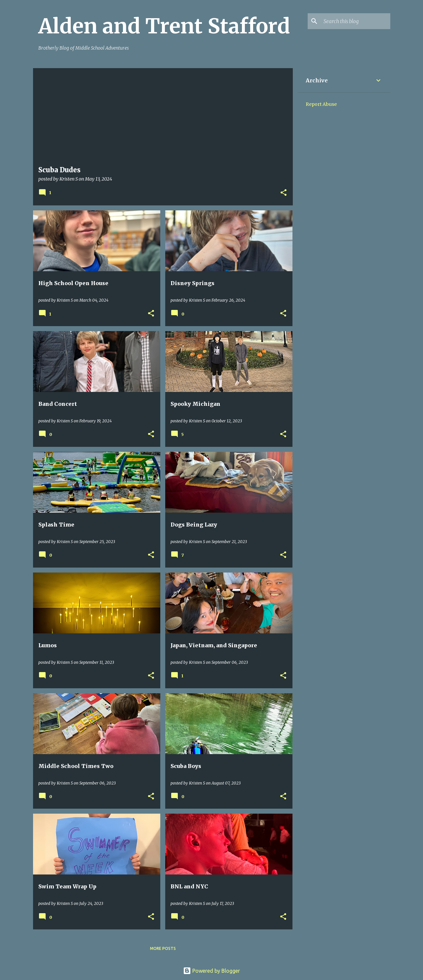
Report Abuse (321, 104)
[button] (284, 193)
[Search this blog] (356, 21)
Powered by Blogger (211, 971)
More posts (163, 948)
